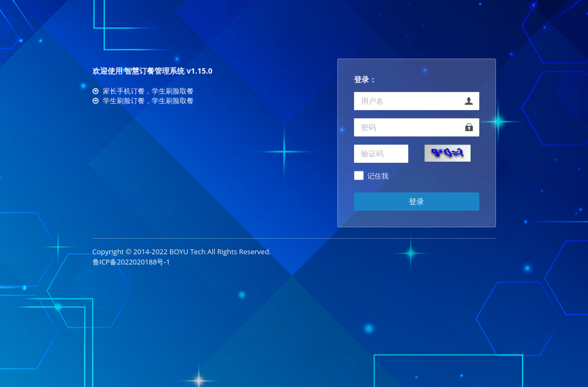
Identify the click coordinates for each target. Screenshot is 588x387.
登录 (416, 201)
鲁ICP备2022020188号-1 (132, 262)
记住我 (378, 176)
